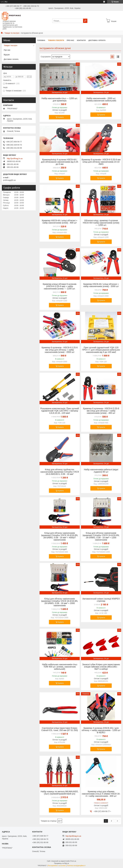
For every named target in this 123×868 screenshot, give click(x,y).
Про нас (70, 40)
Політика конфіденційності (76, 866)
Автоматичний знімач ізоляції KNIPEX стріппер (101, 600)
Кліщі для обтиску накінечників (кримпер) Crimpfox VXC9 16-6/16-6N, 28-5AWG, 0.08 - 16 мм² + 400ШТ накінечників (60, 536)
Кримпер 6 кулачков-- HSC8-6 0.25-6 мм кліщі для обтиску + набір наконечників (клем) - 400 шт (101, 411)
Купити (61, 117)
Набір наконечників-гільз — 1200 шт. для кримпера (60, 100)
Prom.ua (73, 861)
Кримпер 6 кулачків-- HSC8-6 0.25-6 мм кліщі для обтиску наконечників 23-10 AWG (101, 162)
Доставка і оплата (97, 40)
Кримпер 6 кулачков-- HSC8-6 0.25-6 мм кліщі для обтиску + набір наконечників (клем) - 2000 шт (60, 350)
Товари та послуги (12, 33)
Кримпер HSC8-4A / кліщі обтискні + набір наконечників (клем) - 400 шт (60, 222)
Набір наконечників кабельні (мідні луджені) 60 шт (101, 471)
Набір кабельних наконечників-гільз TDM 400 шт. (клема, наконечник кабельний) (60, 667)
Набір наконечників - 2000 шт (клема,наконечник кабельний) (101, 100)
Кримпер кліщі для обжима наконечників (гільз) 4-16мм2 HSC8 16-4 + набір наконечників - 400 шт (101, 794)
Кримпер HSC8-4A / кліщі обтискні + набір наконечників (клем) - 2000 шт (101, 285)
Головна (41, 40)
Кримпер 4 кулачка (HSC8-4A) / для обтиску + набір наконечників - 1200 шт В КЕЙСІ (101, 730)
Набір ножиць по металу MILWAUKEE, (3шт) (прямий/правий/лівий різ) (60, 793)
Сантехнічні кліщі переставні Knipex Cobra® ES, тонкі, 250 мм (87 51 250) (60, 729)
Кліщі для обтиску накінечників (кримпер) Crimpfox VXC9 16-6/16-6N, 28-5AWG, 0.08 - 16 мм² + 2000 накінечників (60, 602)
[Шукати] (85, 21)
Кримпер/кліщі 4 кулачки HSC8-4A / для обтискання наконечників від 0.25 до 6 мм (60, 162)
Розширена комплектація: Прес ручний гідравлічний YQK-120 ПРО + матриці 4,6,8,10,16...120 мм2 (60, 411)
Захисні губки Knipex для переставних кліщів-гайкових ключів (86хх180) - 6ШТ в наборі (101, 667)
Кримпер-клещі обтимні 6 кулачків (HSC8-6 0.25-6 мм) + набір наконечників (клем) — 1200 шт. (60, 286)
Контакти (81, 40)
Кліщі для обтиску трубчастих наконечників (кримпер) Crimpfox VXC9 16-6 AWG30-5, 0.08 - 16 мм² (60, 472)
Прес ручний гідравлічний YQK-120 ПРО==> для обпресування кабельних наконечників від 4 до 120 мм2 (101, 350)
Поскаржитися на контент (57, 866)
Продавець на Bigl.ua (61, 863)
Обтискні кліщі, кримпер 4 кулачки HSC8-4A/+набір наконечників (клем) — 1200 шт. (101, 223)
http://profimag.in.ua (15, 159)
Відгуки (7, 55)
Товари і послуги (56, 40)
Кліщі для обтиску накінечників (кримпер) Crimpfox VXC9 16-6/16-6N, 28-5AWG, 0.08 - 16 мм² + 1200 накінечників (101, 536)
